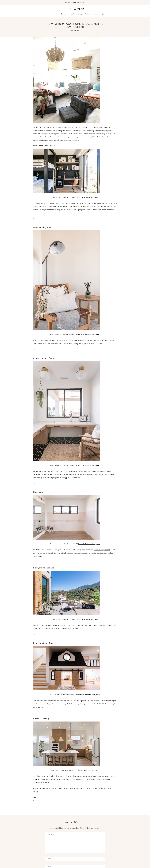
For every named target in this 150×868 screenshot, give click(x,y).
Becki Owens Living (76, 14)
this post (38, 780)
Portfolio (88, 14)
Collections (63, 14)
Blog (54, 14)
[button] (55, 14)
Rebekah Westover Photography (88, 198)
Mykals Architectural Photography (88, 770)
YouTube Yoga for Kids (102, 550)
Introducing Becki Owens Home (75, 2)
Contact (96, 14)
